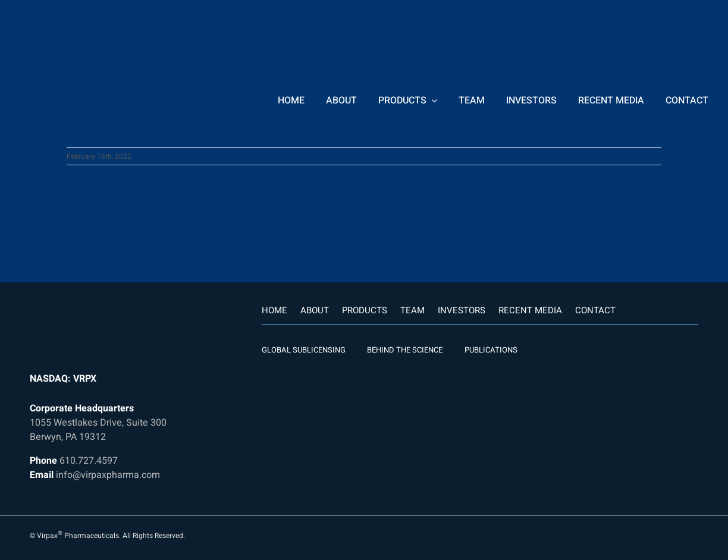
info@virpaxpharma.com (108, 475)
